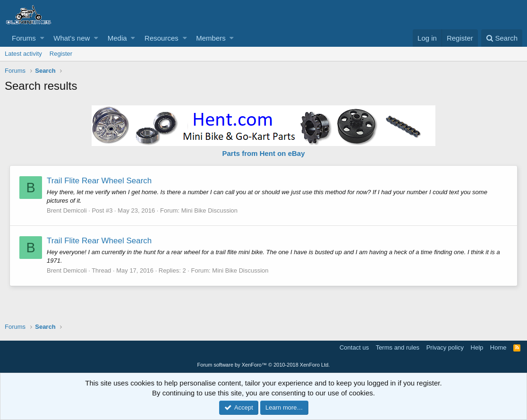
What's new (72, 38)
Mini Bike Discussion (209, 210)
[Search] (502, 38)
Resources (161, 38)
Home (498, 347)
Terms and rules (398, 347)
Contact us (354, 347)
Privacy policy (445, 347)
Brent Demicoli (67, 210)
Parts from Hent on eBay (263, 153)
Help (477, 347)
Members (211, 38)
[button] (42, 38)
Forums (24, 38)
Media (117, 38)
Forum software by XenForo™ (264, 365)
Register (61, 54)
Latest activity (23, 54)
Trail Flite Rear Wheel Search (99, 181)
